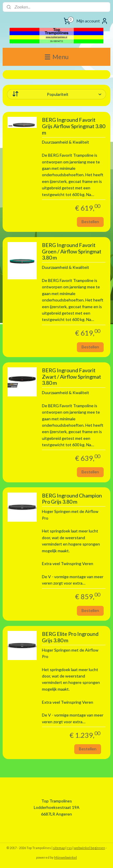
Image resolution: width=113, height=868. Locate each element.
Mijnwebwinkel (66, 857)
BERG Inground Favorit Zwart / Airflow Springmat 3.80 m (71, 377)
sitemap (59, 848)
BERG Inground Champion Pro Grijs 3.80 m (72, 499)
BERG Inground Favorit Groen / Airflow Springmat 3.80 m (72, 251)
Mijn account (92, 21)
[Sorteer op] (57, 94)
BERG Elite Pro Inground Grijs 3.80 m (70, 637)
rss (69, 848)
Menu (57, 57)
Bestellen (90, 222)
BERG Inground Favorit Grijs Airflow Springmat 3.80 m (74, 126)
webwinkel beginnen (90, 848)
